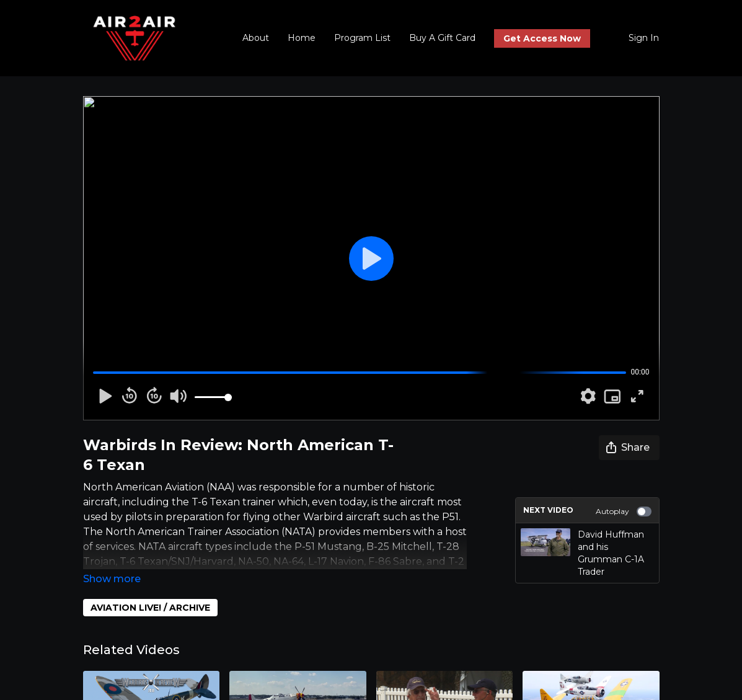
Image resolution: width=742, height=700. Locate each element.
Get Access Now (542, 38)
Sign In (644, 38)
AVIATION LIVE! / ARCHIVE (150, 608)
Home (302, 38)
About (256, 38)
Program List (362, 38)
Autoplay (624, 512)
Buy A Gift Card (442, 38)
